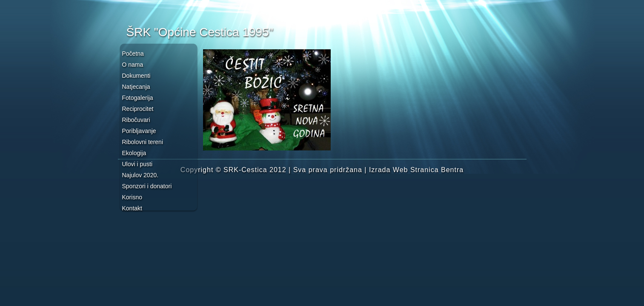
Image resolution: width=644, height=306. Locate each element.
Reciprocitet (138, 109)
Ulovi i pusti (137, 164)
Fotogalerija (138, 98)
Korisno (132, 197)
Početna (133, 54)
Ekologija (134, 153)
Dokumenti (136, 76)
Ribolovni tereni (143, 142)
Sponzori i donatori (147, 186)
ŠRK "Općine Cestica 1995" (200, 32)
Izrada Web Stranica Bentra (416, 170)
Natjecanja (136, 87)
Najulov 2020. (140, 175)
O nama (133, 65)
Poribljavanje (139, 131)
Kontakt (132, 208)
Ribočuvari (136, 120)
